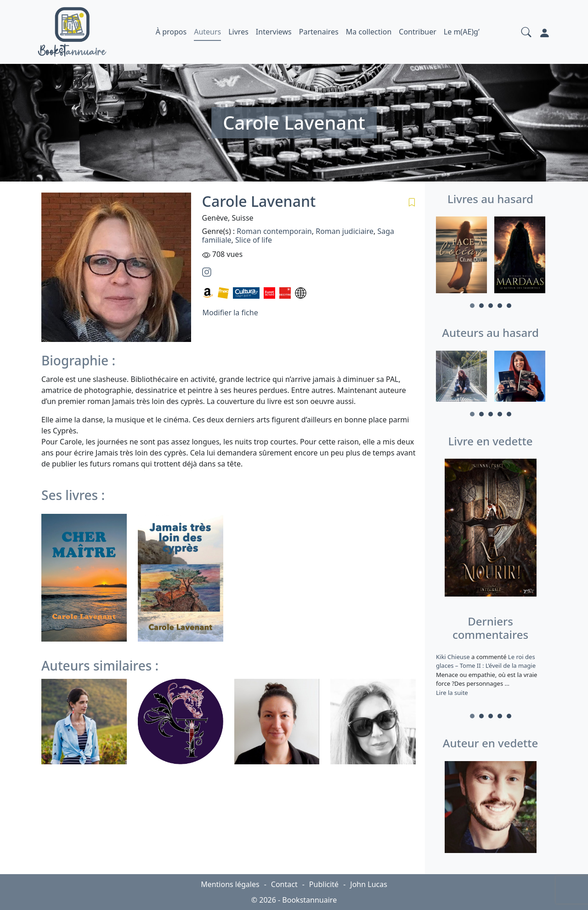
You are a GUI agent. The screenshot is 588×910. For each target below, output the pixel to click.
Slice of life (254, 240)
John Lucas (369, 884)
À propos (171, 32)
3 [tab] (491, 306)
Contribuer (418, 32)
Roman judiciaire (345, 231)
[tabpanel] (461, 256)
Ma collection (369, 32)
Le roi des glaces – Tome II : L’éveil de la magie (486, 661)
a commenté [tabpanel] (490, 675)
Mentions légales (230, 884)
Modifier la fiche (230, 313)
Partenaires (319, 32)
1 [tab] (472, 306)
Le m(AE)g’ (462, 32)
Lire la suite (452, 693)
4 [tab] (500, 306)
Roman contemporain (274, 231)
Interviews (274, 32)
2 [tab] (481, 306)
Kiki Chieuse (454, 657)
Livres (238, 32)
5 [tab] (509, 306)
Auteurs (207, 32)
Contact (284, 884)
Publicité (324, 884)
